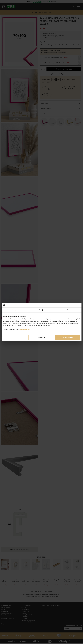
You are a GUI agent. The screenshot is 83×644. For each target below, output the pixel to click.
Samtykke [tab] (15, 310)
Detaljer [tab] (42, 310)
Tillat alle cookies (67, 337)
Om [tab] (68, 310)
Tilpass (41, 337)
